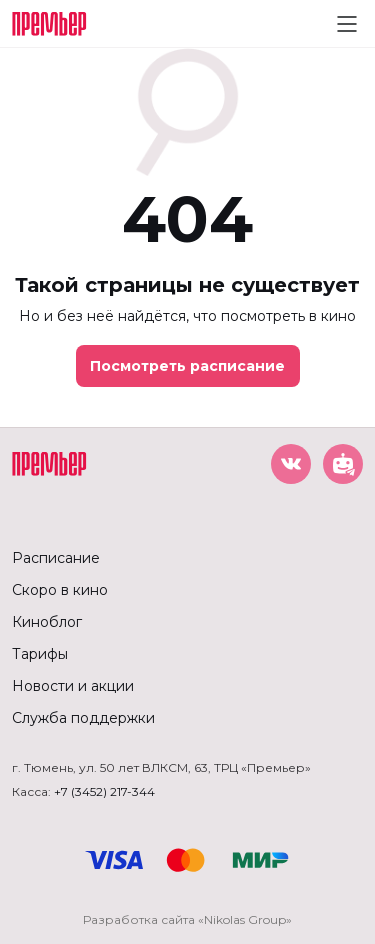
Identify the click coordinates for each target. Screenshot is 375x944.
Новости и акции (73, 686)
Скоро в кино (60, 590)
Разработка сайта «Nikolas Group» (187, 919)
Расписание (56, 558)
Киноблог (47, 622)
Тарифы (40, 654)
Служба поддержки (83, 718)
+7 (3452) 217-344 (104, 791)
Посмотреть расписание (187, 366)
